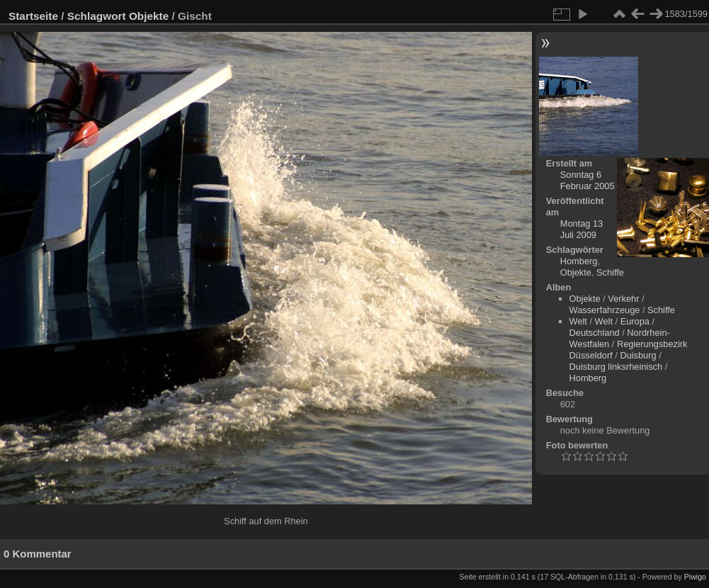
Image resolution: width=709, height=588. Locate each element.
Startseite (33, 16)
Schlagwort (97, 16)
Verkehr (623, 299)
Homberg (579, 261)
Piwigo (695, 577)
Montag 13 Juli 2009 (582, 229)
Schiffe (610, 272)
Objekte (149, 16)
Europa (635, 321)
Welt (578, 321)
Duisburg (638, 355)
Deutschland (595, 333)
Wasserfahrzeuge (605, 310)
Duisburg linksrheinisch (616, 367)
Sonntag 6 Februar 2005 (588, 180)
